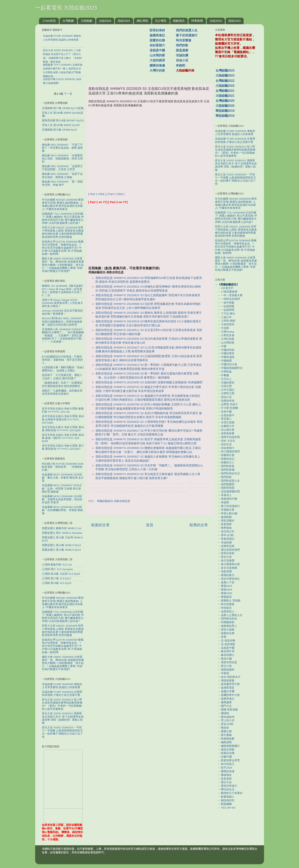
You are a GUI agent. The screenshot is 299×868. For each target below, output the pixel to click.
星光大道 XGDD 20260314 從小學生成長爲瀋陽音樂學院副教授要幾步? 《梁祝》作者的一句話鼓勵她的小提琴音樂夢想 (62, 704)
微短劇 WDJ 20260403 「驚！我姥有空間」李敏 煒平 (62, 183)
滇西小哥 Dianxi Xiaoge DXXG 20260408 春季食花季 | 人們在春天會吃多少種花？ (63, 303)
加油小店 (182, 60)
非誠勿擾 (182, 55)
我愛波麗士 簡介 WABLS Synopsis (62, 533)
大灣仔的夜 (157, 70)
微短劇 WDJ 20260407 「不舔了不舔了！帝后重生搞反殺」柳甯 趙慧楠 (62, 148)
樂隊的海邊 (157, 65)
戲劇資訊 (179, 21)
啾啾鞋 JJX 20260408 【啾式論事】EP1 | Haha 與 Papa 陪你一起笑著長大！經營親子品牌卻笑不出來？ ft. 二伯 (63, 291)
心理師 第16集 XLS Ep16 (57, 583)
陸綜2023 (234, 21)
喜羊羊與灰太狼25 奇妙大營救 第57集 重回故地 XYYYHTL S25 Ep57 (63, 447)
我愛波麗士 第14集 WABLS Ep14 (61, 545)
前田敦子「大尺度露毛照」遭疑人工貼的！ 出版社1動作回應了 (62, 377)
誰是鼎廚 (182, 50)
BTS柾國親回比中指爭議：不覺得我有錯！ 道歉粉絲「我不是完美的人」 (62, 360)
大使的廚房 (157, 60)
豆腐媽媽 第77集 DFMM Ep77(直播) (63, 108)
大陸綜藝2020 (225, 106)
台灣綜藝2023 (225, 70)
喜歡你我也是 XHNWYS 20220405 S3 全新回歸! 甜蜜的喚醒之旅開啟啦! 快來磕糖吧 (149, 382)
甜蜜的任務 (157, 40)
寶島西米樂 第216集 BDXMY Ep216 (63, 120)
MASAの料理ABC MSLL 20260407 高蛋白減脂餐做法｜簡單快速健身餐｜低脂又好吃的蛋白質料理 (62, 321)
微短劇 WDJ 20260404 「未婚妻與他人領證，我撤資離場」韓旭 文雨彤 (62, 159)
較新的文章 (100, 525)
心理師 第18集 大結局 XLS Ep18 (61, 574)
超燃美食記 (157, 35)
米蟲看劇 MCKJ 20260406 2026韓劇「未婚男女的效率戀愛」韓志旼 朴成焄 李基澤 (62, 499)
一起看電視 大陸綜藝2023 (66, 8)
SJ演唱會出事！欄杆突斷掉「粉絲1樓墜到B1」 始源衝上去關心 (63, 369)
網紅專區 (142, 21)
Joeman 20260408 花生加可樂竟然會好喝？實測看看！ (62, 312)
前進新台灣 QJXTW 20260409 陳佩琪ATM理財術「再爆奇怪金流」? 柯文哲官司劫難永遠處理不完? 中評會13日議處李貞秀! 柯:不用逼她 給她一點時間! (63, 248)
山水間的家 (157, 55)
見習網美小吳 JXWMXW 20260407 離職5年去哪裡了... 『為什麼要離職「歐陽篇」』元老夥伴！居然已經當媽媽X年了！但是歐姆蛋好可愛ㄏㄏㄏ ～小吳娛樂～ (63, 336)
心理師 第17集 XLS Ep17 (57, 578)
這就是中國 (157, 50)
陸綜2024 (124, 21)
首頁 (150, 525)
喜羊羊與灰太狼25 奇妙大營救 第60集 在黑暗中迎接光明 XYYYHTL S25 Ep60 (63, 419)
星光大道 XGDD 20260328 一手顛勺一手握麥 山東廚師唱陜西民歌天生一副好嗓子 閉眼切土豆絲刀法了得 (62, 732)
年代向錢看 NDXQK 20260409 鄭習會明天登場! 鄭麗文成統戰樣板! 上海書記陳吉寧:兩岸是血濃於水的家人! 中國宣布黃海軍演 (63, 204)
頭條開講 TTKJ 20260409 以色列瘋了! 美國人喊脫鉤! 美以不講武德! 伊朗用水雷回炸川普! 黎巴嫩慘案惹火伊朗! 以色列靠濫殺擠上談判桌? (63, 218)
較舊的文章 (199, 525)
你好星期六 (157, 45)
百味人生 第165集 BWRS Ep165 (61, 125)
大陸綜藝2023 (225, 75)
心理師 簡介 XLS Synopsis (57, 569)
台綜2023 (216, 21)
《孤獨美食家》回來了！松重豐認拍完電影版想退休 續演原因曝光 (62, 384)
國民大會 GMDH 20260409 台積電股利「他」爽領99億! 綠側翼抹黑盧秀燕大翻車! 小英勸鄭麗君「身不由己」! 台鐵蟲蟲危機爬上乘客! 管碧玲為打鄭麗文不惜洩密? (63, 265)
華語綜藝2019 (225, 111)
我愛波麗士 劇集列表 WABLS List (62, 528)
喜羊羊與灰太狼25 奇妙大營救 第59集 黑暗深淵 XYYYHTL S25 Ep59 (63, 429)
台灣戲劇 (68, 21)
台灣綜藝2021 (225, 91)
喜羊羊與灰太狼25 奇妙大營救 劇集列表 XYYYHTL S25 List (63, 410)
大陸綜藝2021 (225, 96)
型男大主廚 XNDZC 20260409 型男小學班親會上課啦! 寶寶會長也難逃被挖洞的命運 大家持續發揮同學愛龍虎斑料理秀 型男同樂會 (63, 232)
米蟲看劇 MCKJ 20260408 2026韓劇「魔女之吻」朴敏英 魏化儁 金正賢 (63, 478)
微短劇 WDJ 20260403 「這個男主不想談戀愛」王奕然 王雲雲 (62, 168)
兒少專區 (161, 21)
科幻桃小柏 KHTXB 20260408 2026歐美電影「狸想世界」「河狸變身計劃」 (63, 467)
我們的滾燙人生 (187, 30)
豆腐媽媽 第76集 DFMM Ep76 (59, 130)
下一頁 (68, 94)
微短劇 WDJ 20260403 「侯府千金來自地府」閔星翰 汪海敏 (62, 176)
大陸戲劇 (87, 21)
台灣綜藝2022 (225, 81)
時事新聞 (197, 21)
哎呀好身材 (157, 30)
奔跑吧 (181, 65)
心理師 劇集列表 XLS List (57, 565)
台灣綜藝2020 (225, 101)
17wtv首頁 (49, 21)
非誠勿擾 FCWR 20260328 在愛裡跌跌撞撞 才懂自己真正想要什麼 (62, 693)
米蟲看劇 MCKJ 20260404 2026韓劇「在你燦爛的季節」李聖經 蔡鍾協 (62, 510)
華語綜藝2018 (225, 116)
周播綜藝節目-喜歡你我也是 (114, 501)
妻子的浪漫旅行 (187, 35)
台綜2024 (105, 21)
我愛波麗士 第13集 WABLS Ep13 (61, 550)
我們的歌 (182, 45)
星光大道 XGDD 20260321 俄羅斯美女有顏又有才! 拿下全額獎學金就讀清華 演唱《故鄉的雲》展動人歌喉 (63, 718)
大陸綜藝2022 (225, 86)
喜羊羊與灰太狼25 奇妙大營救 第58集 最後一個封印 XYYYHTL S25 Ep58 (63, 438)
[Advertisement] (119, 52)
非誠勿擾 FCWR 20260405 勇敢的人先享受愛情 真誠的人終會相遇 (62, 686)
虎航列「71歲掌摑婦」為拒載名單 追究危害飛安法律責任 (62, 392)
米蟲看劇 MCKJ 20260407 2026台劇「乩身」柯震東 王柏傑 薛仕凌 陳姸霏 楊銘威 (62, 488)
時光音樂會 (184, 40)
